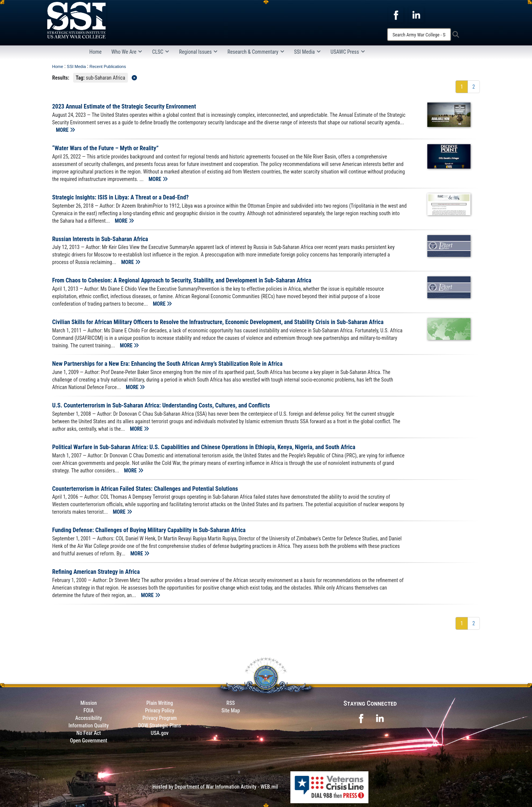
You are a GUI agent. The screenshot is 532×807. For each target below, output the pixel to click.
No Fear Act (89, 733)
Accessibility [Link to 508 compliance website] (89, 718)
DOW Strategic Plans (160, 726)
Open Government (88, 741)
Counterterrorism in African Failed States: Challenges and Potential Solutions (145, 489)
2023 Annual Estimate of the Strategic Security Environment (124, 106)
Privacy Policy (159, 710)
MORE (65, 130)
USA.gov (160, 733)
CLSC (161, 52)
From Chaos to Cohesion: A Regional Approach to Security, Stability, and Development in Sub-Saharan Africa (182, 280)
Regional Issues (198, 52)
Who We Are (127, 52)
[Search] (419, 35)
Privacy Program (160, 718)
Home (95, 52)
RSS (231, 703)
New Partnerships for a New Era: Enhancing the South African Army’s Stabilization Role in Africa (167, 364)
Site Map (231, 710)
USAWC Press (348, 52)
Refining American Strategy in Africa (96, 572)
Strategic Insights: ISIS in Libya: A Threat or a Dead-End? (120, 197)
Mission (89, 703)
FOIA (89, 710)
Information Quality (89, 726)
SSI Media (307, 52)
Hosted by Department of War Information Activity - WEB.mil (215, 787)
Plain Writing (160, 703)
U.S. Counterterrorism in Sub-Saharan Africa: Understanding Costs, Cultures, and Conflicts (161, 405)
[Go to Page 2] (474, 87)
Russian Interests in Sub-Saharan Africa (100, 239)
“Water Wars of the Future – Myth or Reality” (105, 148)
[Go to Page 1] (462, 87)
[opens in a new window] (396, 15)
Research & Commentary (256, 52)
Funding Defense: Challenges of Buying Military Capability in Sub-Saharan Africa (149, 530)
